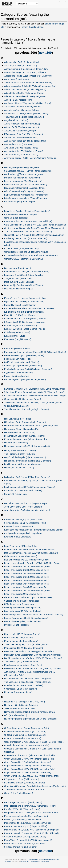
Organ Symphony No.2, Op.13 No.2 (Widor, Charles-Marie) (32, 776)
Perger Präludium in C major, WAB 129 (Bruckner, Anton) (31, 813)
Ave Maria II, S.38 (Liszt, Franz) (19, 144)
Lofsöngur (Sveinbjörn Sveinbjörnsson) (23, 608)
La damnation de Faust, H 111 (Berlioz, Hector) (27, 272)
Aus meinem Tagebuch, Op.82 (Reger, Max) (25, 141)
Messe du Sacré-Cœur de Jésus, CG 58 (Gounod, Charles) (32, 668)
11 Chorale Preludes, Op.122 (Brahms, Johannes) (28, 232)
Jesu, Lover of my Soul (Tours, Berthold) (23, 507)
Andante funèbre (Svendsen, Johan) (21, 110)
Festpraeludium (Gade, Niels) (18, 359)
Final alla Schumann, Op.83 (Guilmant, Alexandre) (28, 369)
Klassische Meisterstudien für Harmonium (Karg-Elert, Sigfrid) (33, 530)
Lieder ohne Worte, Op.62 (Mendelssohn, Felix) (27, 580)
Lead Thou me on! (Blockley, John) (21, 546)
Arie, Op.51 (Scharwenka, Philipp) (20, 131)
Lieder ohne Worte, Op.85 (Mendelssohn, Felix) (27, 587)
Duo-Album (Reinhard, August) (19, 289)
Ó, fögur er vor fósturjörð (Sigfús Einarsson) (25, 735)
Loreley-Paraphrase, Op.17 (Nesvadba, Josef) (26, 618)
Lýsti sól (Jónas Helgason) (17, 625)
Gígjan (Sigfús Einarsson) (17, 406)
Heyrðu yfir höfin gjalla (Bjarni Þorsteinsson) (25, 457)
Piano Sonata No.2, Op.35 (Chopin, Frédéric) (26, 826)
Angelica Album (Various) (16, 120)
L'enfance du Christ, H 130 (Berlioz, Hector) (25, 319)
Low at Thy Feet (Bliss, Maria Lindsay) (22, 621)
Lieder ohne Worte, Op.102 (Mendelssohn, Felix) (27, 591)
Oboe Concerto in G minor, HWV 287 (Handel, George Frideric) (34, 742)
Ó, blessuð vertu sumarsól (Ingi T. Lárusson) (25, 732)
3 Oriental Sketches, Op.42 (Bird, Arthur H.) (25, 790)
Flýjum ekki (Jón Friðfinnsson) (19, 373)
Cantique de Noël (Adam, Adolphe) (21, 215)
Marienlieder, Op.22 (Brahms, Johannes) (24, 648)
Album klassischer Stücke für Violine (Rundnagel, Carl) (30, 86)
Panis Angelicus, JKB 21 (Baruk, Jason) (23, 802)
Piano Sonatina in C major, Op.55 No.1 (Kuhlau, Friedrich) (32, 833)
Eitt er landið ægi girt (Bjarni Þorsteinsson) (24, 312)
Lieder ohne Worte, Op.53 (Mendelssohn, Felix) (27, 577)
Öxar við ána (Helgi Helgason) (19, 793)
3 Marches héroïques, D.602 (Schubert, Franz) (26, 644)
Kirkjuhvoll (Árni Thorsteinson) (19, 526)
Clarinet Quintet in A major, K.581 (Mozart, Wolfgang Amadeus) (34, 235)
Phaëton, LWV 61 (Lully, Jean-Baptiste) (23, 819)
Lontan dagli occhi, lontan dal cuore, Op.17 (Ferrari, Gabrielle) (34, 615)
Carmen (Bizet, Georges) (16, 218)
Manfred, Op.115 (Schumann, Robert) (22, 634)
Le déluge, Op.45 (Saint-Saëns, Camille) (23, 275)
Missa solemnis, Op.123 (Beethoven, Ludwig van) (28, 679)
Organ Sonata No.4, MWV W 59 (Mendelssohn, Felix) (30, 769)
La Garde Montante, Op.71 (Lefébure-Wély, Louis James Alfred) (35, 389)
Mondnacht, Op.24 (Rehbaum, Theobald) (24, 685)
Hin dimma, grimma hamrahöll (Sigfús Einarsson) (28, 461)
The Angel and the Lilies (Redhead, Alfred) (24, 117)
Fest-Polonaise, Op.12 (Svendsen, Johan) (24, 355)
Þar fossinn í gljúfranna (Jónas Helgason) (24, 174)
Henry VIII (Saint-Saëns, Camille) (20, 451)
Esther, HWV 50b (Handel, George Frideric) (25, 329)
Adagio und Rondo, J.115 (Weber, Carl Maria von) (28, 76)
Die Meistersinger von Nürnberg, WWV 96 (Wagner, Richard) (33, 658)
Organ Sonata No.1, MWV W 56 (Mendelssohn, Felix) (30, 759)
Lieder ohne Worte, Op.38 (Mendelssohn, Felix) (27, 574)
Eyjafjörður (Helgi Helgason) (18, 339)
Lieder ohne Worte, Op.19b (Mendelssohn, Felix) (27, 567)
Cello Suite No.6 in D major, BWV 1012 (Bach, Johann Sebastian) (35, 225)
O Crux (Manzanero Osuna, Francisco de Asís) (27, 728)
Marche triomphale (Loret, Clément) (21, 641)
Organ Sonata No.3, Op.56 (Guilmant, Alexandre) (28, 766)
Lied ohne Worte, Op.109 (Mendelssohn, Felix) (26, 560)
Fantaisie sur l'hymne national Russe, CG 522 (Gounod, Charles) (35, 352)
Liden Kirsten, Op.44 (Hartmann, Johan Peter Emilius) (30, 549)
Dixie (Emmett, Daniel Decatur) (19, 282)
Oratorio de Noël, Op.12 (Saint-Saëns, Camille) (27, 745)
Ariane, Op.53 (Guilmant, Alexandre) (22, 127)
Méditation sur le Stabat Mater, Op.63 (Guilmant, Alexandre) (33, 655)
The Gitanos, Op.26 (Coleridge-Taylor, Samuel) (27, 409)
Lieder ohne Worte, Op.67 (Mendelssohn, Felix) (27, 584)
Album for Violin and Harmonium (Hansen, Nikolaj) (28, 83)
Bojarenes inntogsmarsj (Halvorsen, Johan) (25, 188)
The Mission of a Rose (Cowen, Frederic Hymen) (27, 682)
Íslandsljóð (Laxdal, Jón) (16, 494)
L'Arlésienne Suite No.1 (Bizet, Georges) (24, 134)
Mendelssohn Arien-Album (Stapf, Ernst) (23, 665)
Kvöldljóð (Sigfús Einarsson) (18, 537)
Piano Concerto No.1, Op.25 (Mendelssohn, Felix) (28, 823)
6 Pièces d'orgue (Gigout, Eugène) (21, 847)
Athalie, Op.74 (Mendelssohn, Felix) (21, 138)
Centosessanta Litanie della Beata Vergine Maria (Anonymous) (34, 228)
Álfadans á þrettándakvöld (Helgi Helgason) (25, 96)
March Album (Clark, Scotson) (19, 638)
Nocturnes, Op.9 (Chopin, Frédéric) (21, 705)
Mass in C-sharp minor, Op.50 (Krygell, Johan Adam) (29, 651)
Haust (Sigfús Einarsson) (16, 443)
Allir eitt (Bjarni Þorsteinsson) (18, 100)
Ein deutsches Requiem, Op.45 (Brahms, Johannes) (29, 308)
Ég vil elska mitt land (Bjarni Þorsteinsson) (24, 302)
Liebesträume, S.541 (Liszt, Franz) (21, 556)
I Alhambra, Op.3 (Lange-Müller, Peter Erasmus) (27, 477)
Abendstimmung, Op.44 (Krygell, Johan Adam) (26, 69)
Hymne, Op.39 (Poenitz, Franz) (19, 468)
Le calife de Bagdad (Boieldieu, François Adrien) (27, 211)
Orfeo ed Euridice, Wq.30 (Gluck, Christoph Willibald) (29, 755)
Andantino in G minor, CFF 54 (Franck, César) (26, 113)
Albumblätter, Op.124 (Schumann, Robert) (24, 93)
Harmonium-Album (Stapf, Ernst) (20, 432)
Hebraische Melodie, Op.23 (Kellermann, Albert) (27, 446)
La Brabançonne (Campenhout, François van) (26, 195)
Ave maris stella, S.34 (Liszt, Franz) (21, 155)
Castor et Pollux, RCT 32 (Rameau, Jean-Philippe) (28, 221)
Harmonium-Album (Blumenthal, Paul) (22, 429)
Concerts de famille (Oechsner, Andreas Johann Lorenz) (31, 255)
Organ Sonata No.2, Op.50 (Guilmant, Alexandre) (28, 762)
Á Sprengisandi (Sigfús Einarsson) (21, 66)
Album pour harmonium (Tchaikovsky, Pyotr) (25, 89)
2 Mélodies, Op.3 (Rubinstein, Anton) (22, 662)
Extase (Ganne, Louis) (15, 336)
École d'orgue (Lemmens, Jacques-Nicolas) (25, 298)
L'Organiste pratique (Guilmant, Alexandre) (25, 783)
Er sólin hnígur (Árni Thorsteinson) (21, 325)
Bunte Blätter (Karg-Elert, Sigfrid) (20, 202)
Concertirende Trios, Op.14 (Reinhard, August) (26, 252)
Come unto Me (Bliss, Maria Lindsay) (22, 248)
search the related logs (33, 27)
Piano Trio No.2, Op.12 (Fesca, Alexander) (24, 844)
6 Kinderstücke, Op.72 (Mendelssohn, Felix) (25, 523)
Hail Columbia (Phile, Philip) (18, 419)
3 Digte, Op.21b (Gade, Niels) (18, 278)
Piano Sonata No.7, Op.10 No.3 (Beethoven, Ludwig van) (31, 830)
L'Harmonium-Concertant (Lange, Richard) (24, 436)
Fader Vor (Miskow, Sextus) (17, 349)
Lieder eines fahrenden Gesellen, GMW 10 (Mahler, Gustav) (33, 563)
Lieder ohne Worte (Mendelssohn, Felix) (23, 594)
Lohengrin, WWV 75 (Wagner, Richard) (23, 611)
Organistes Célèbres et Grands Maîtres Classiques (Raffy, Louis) (35, 786)
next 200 (45, 53)
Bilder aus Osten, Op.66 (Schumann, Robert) (26, 185)
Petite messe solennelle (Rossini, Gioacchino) (26, 816)
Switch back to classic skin (39, 862)
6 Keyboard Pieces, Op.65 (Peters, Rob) (23, 520)
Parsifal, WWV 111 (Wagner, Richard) (22, 809)
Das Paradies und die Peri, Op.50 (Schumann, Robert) (30, 806)
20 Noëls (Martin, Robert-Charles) (20, 709)
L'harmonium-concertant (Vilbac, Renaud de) (26, 439)
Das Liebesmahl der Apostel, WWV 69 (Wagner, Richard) (31, 553)
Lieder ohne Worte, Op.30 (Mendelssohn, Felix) (27, 570)
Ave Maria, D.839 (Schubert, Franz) (21, 148)
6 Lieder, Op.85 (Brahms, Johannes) (22, 601)
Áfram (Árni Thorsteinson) (17, 79)
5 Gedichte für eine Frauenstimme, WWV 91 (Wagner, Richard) (34, 392)
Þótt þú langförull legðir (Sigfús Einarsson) (24, 191)
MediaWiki (25, 862)
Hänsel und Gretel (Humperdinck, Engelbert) (25, 422)
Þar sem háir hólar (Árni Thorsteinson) (22, 178)
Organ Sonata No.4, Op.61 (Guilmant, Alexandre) (28, 772)
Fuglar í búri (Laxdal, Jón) (17, 376)
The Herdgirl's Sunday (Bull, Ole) (20, 454)
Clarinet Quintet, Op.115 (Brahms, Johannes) (26, 238)
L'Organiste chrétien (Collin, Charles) (22, 779)
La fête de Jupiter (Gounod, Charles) (22, 362)
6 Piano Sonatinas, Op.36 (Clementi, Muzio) (25, 837)
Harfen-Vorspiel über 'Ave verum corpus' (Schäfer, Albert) (31, 426)
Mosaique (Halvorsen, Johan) (18, 692)
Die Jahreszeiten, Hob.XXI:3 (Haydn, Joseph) (26, 503)
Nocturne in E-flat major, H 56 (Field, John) (25, 702)
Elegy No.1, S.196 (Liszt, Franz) (19, 315)
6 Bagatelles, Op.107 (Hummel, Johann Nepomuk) (28, 171)
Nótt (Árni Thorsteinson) (16, 715)
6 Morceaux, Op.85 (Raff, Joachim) (21, 689)
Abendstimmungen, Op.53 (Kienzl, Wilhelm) (25, 72)
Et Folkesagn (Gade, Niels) (17, 332)
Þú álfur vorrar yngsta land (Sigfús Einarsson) (26, 198)
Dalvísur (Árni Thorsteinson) (18, 268)
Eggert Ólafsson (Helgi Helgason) (20, 305)
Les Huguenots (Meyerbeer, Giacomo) (22, 464)
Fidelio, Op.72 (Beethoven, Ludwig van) (23, 366)
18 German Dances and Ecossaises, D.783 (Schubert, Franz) (33, 402)
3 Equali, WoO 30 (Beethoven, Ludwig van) (25, 322)
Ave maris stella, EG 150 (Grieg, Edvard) (24, 151)
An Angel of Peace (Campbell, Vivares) (23, 107)
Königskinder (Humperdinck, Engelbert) (23, 533)
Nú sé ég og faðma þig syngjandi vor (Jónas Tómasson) (31, 719)
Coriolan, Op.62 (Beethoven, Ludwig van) (24, 259)
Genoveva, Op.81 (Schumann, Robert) (23, 399)
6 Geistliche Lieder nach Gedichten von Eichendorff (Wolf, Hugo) (35, 396)
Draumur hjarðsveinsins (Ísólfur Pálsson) (24, 285)
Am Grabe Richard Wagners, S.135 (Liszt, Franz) (28, 103)
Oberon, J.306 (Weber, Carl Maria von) (23, 738)
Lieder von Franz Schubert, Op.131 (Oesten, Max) (28, 597)
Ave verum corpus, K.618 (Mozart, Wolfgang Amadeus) (30, 158)
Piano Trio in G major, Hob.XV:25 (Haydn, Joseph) (28, 840)
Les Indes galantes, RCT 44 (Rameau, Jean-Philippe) (30, 487)
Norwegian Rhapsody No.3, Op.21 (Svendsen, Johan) (30, 712)
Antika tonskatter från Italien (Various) (22, 124)
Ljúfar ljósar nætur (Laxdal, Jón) (19, 604)
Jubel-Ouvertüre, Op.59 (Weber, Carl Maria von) (27, 510)
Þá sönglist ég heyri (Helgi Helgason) (22, 167)
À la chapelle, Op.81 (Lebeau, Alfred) (22, 62)
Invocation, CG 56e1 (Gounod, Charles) (23, 490)
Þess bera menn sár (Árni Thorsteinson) (23, 181)
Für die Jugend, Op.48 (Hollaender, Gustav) (25, 379)
